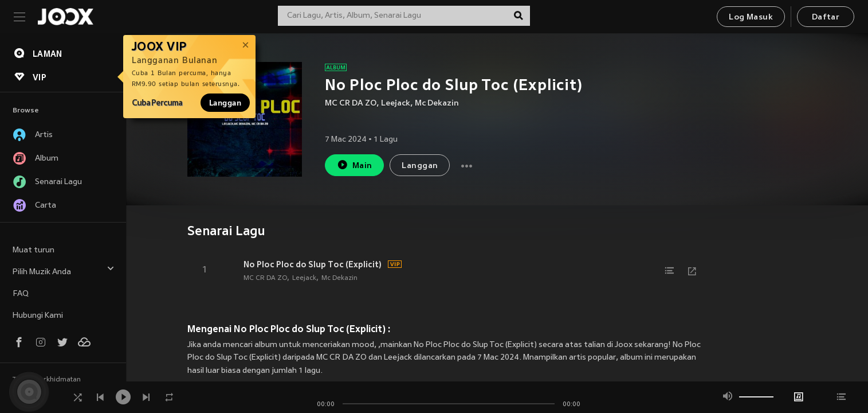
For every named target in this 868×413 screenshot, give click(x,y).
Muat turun (34, 250)
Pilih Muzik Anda (64, 270)
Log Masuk (751, 17)
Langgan (225, 103)
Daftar (826, 17)
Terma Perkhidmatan (47, 380)
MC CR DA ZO (351, 104)
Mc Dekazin (437, 104)
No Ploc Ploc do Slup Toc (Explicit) (313, 264)
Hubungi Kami (38, 316)
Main (354, 165)
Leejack (396, 104)
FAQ (21, 294)
